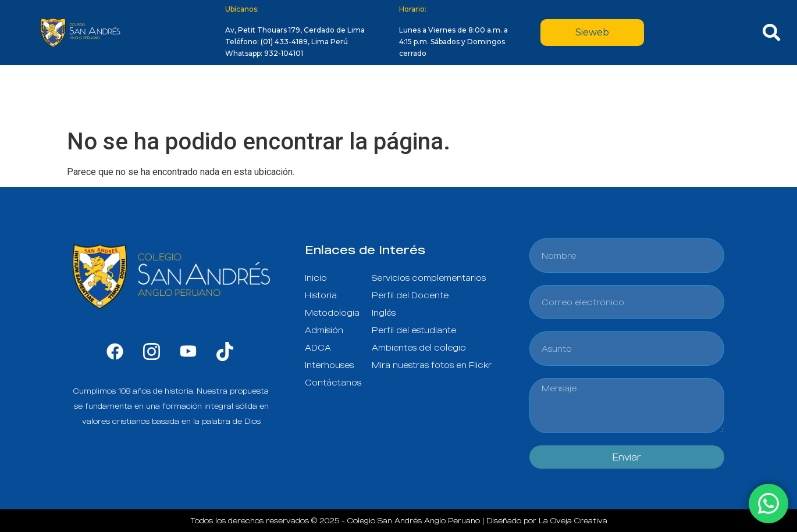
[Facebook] (115, 351)
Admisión (419, 94)
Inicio (133, 94)
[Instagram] (152, 351)
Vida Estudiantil (504, 94)
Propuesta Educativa (320, 94)
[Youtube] (188, 351)
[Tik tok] (225, 351)
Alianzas (588, 94)
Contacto (654, 94)
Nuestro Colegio (204, 94)
